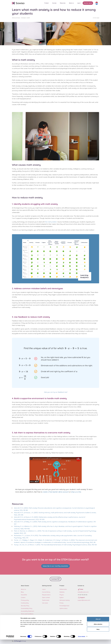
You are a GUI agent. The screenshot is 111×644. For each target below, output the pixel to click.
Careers (23, 597)
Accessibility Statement (27, 611)
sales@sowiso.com (83, 592)
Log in (44, 589)
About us (23, 589)
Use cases (45, 603)
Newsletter (24, 594)
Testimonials (46, 600)
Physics (62, 594)
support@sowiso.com (84, 600)
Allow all (98, 624)
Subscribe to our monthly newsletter (56, 566)
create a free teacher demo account (56, 492)
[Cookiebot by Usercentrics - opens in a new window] (10, 641)
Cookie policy (25, 603)
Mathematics (63, 589)
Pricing (61, 603)
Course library (46, 592)
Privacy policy (25, 600)
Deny (98, 634)
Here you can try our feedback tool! (56, 392)
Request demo (46, 594)
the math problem (51, 222)
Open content (46, 597)
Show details (82, 641)
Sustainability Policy (27, 608)
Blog (22, 592)
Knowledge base (64, 605)
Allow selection (98, 629)
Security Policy (25, 605)
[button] (47, 3)
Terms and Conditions (27, 613)
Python (62, 597)
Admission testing (65, 600)
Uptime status (63, 608)
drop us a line (76, 492)
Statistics (62, 592)
